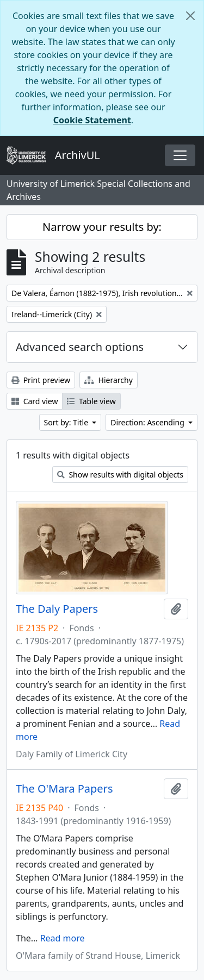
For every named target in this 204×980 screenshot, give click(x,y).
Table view (91, 401)
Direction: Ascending (148, 422)
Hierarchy (109, 380)
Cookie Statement (92, 120)
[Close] (190, 16)
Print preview (41, 380)
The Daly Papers (57, 609)
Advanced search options (80, 347)
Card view (35, 401)
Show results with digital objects (120, 475)
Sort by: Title (67, 422)
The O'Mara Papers (64, 789)
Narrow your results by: (102, 227)
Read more (63, 938)
